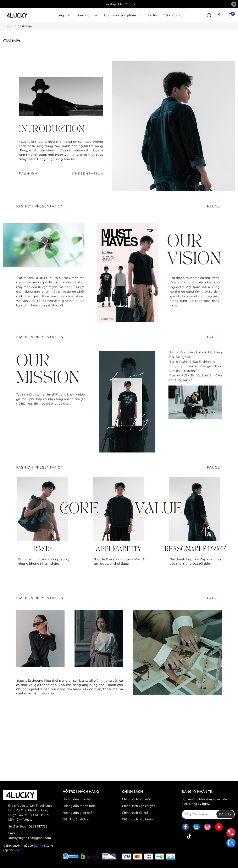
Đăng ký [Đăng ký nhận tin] (225, 814)
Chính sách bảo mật (136, 799)
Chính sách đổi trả (135, 813)
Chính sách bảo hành (137, 819)
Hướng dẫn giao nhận (79, 813)
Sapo (17, 850)
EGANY (38, 846)
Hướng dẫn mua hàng (79, 799)
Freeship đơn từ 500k (119, 4)
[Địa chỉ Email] (208, 814)
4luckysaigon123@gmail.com (30, 838)
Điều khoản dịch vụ (77, 819)
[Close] (234, 4)
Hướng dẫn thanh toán (79, 806)
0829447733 (38, 826)
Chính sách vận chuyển (139, 806)
